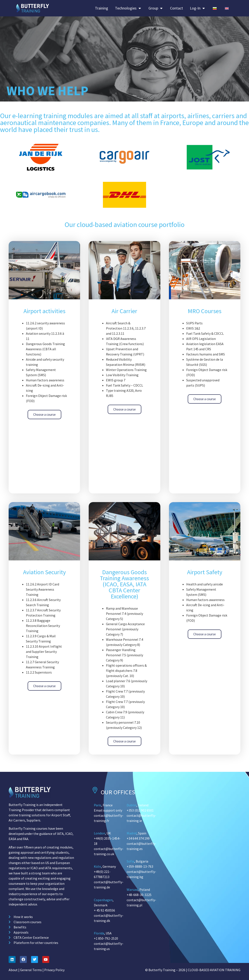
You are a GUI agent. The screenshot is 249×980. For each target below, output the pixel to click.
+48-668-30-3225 (139, 895)
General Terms (31, 970)
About (13, 970)
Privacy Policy (54, 970)
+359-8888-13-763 (140, 866)
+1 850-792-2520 (106, 938)
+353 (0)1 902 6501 (140, 810)
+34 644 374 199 (138, 838)
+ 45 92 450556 (104, 910)
